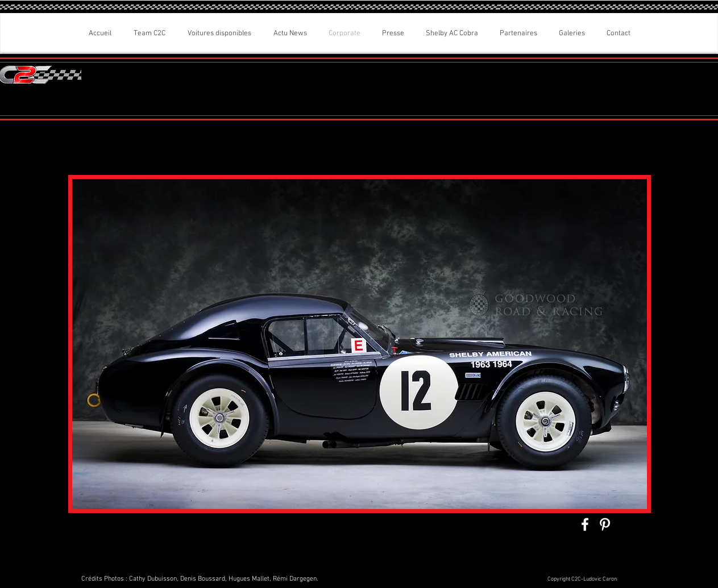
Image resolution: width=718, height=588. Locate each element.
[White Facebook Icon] (585, 524)
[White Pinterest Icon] (605, 524)
